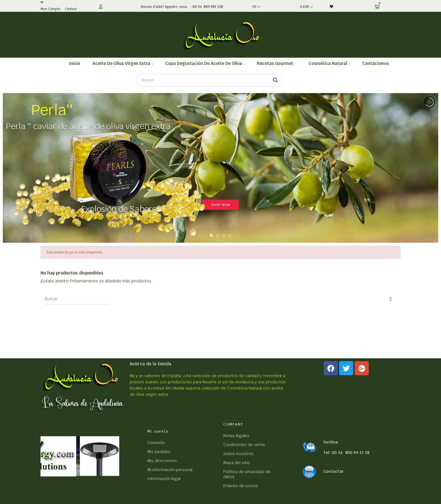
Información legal (164, 479)
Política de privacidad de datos (247, 474)
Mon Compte (50, 9)
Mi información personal (170, 470)
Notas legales (236, 436)
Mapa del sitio (237, 463)
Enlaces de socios (241, 486)
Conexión (156, 443)
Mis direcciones (162, 461)
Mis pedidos (159, 452)
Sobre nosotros (238, 454)
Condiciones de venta (244, 445)
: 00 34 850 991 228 (206, 7)
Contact (71, 9)
